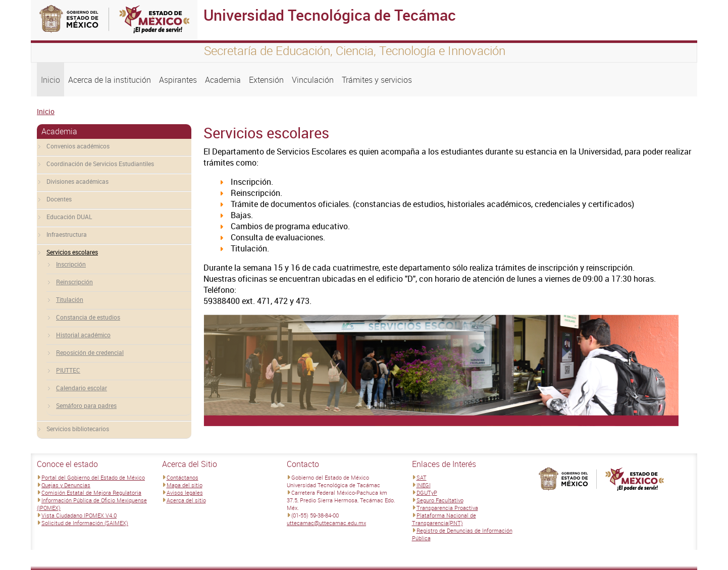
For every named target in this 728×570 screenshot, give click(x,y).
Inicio (50, 80)
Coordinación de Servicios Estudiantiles (100, 164)
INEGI (424, 485)
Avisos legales (185, 493)
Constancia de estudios (88, 317)
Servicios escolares (72, 252)
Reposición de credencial (90, 352)
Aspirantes (178, 80)
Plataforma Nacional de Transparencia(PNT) (444, 519)
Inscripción (71, 264)
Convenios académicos (78, 146)
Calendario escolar (82, 388)
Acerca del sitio (186, 500)
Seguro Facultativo (440, 500)
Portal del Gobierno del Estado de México (93, 477)
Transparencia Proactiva (447, 508)
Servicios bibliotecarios (78, 429)
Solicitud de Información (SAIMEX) (85, 523)
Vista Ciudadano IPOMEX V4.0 (79, 515)
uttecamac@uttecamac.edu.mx (326, 523)
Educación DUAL (69, 217)
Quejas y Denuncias (66, 485)
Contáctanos (183, 477)
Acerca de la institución (110, 80)
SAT (422, 477)
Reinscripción (74, 282)
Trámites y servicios (377, 80)
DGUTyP (427, 493)
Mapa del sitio (185, 485)
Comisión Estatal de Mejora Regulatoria (91, 493)
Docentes (59, 199)
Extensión (266, 80)
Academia (223, 80)
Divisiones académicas (77, 181)
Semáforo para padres (86, 405)
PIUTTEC (68, 370)
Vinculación (313, 80)
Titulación (70, 299)
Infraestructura (67, 234)
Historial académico (83, 335)
